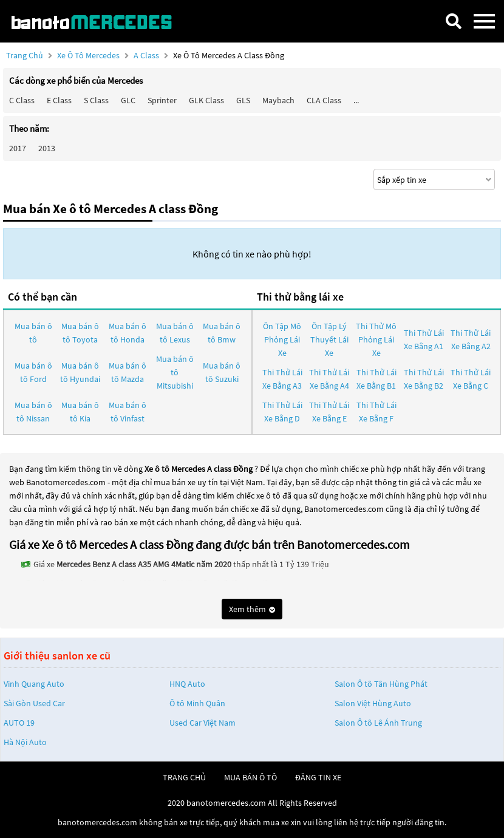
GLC (128, 100)
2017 (18, 148)
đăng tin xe (318, 777)
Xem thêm (252, 609)
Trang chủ (25, 55)
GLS (243, 100)
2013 (47, 148)
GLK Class (206, 100)
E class (59, 100)
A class (147, 55)
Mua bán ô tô (33, 333)
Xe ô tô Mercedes (88, 55)
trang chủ (184, 777)
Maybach (278, 100)
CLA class (324, 100)
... (356, 100)
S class (96, 100)
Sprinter (162, 100)
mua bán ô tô (250, 777)
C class (22, 100)
